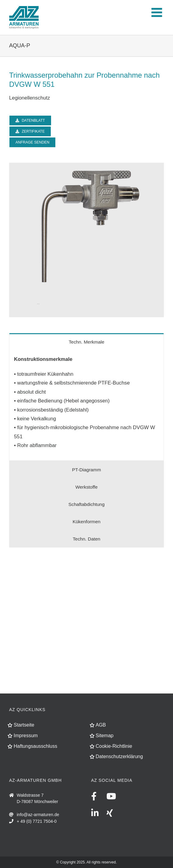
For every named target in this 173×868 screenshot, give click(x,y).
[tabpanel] (87, 406)
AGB (101, 725)
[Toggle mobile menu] (158, 12)
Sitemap (105, 736)
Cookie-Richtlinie (114, 746)
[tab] (87, 342)
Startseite (24, 725)
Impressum (26, 736)
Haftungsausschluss (35, 746)
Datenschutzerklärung (119, 756)
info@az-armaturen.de (38, 815)
